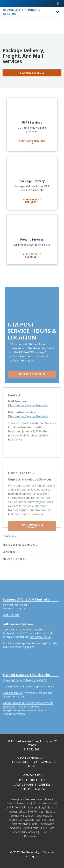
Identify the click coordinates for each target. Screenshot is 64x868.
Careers (44, 785)
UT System (27, 820)
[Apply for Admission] (31, 758)
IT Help (24, 789)
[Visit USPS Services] (32, 142)
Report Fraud (30, 828)
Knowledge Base (22, 657)
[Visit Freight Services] (32, 256)
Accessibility (17, 812)
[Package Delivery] (32, 183)
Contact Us (32, 775)
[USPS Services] (32, 124)
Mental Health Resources (31, 801)
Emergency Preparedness (26, 799)
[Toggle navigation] (58, 3)
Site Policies (36, 812)
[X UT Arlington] (33, 845)
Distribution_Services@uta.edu (28, 411)
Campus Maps (24, 785)
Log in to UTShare (44, 700)
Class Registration (13, 706)
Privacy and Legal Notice (39, 807)
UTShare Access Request (17, 700)
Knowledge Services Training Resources (25, 694)
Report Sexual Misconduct (33, 814)
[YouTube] (41, 845)
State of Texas (45, 820)
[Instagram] (26, 845)
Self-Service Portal (40, 650)
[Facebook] (11, 845)
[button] (32, 531)
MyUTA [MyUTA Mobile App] (40, 789)
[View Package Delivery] (32, 201)
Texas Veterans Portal (24, 824)
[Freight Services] (32, 240)
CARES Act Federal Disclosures (33, 830)
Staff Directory (11, 628)
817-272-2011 (32, 749)
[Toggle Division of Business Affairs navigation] (58, 12)
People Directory (32, 780)
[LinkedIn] (18, 845)
